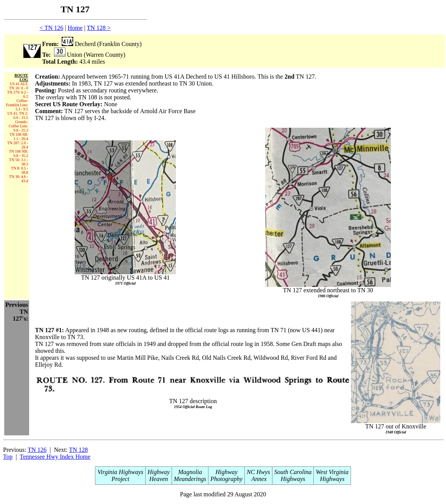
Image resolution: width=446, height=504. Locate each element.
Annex (258, 479)
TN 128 (78, 450)
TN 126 (37, 450)
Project (121, 479)
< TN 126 (51, 28)
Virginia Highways (120, 472)
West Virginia (332, 472)
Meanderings (190, 479)
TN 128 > (98, 28)
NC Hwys (258, 472)
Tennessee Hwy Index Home (55, 457)
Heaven (158, 479)
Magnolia (190, 472)
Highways (293, 479)
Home (75, 28)
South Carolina (293, 472)
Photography (226, 479)
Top (8, 457)
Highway (159, 472)
